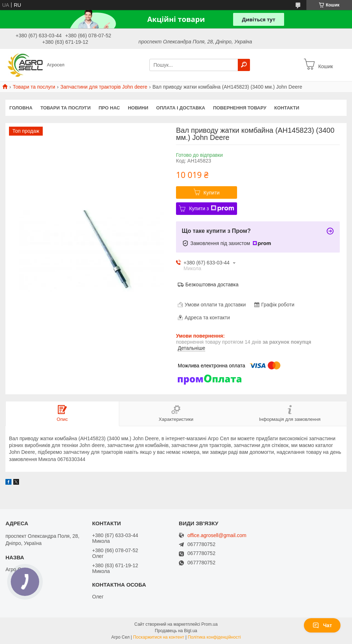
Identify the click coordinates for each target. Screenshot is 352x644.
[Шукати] (244, 65)
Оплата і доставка (181, 108)
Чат (322, 625)
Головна (21, 108)
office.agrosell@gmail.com (217, 535)
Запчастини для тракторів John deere (104, 87)
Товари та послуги (34, 87)
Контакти (287, 108)
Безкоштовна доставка (212, 285)
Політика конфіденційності (214, 637)
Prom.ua (210, 624)
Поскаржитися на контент (158, 637)
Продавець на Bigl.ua (176, 631)
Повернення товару (240, 108)
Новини (138, 108)
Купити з (211, 208)
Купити (212, 193)
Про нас (109, 108)
